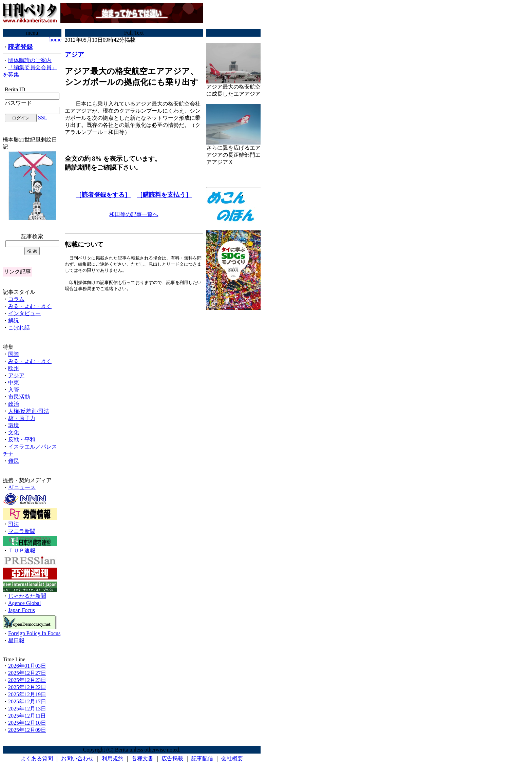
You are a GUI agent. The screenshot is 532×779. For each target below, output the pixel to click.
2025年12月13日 (27, 709)
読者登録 (20, 47)
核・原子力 (22, 418)
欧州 (14, 368)
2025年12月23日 (27, 680)
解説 (14, 320)
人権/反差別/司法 (29, 411)
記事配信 (202, 758)
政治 (14, 404)
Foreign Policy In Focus (34, 633)
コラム (16, 299)
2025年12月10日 (27, 723)
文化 (14, 432)
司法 (14, 524)
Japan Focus (22, 610)
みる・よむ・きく (30, 306)
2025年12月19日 (27, 694)
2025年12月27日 (27, 673)
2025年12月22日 (27, 687)
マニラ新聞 (22, 531)
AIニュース (22, 487)
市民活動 (19, 397)
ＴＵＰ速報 (22, 550)
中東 (14, 383)
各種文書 (142, 758)
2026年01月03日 (27, 666)
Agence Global (24, 603)
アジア (16, 375)
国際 (14, 354)
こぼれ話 (19, 328)
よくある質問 (37, 758)
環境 (14, 425)
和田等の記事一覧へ (134, 214)
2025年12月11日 (27, 716)
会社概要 (232, 758)
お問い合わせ (77, 758)
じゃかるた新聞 (27, 596)
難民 (14, 461)
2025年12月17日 (27, 701)
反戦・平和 (22, 440)
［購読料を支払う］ (164, 195)
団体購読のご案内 (30, 60)
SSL (43, 118)
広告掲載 (172, 758)
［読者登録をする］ (103, 195)
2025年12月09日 (27, 730)
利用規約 (113, 758)
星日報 (16, 640)
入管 (14, 390)
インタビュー (24, 313)
